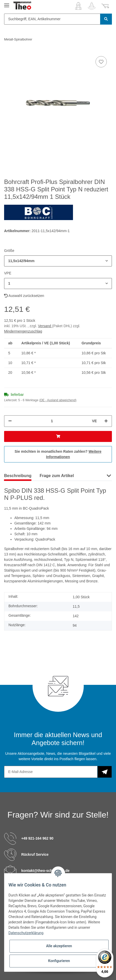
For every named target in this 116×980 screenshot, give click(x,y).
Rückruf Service (35, 854)
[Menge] (52, 421)
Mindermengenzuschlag (23, 331)
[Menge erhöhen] (106, 421)
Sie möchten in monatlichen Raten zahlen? (58, 454)
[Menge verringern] (10, 421)
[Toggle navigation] (7, 3)
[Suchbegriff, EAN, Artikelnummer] (52, 19)
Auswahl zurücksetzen (24, 296)
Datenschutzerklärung (26, 933)
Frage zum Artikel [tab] (57, 476)
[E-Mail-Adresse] (51, 772)
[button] (78, 6)
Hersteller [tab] (91, 476)
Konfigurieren (59, 961)
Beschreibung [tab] (18, 476)
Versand (45, 326)
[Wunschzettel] (92, 6)
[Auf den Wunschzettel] (101, 62)
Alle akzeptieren (59, 946)
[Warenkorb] (105, 6)
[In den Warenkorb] (58, 436)
